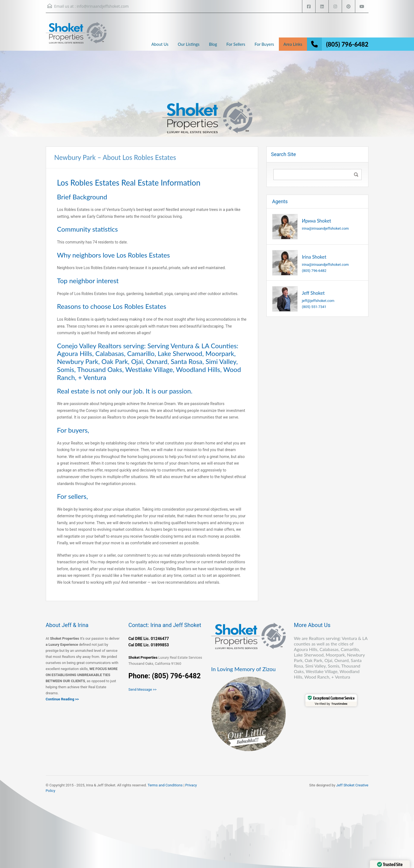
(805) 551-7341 (314, 307)
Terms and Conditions (165, 785)
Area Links (293, 44)
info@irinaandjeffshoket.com (103, 6)
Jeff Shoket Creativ (351, 785)
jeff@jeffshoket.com (318, 301)
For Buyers (264, 44)
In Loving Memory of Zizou (244, 669)
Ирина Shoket (317, 221)
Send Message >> (143, 689)
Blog (213, 44)
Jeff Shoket (313, 293)
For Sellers (236, 44)
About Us (160, 44)
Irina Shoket (314, 257)
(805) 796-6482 (347, 44)
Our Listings (189, 44)
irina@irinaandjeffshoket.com (325, 228)
